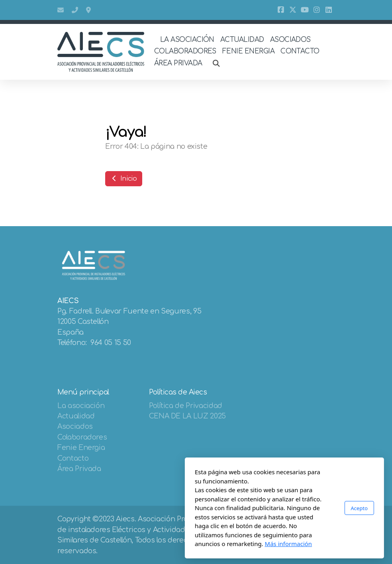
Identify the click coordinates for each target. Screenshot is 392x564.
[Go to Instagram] (317, 10)
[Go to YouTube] (305, 10)
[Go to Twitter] (293, 10)
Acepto (271, 508)
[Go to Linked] (329, 10)
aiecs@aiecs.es (61, 10)
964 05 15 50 (75, 10)
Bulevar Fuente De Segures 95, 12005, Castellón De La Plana (89, 10)
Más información (200, 544)
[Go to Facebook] (281, 10)
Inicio (124, 179)
